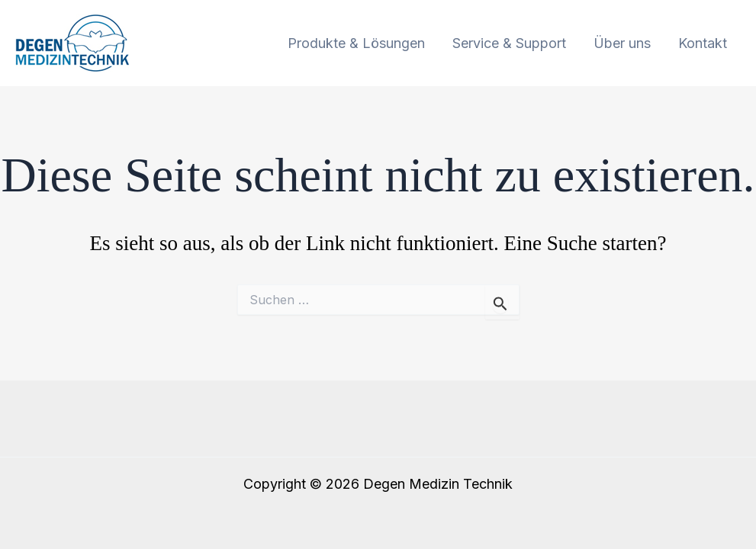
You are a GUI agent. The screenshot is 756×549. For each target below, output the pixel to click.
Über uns (622, 43)
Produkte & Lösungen (356, 43)
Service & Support (509, 43)
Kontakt (703, 43)
